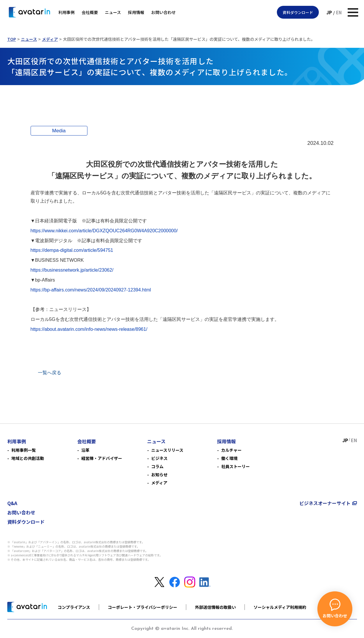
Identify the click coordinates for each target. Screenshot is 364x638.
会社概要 (90, 12)
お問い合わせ (163, 12)
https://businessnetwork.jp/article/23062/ (72, 270)
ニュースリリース (167, 450)
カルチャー (231, 450)
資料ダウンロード (298, 12)
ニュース (113, 12)
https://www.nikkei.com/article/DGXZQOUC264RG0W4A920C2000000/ (104, 231)
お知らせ (159, 474)
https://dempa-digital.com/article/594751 (72, 250)
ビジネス (159, 458)
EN (339, 12)
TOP (12, 39)
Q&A (12, 503)
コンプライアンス (74, 607)
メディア (50, 39)
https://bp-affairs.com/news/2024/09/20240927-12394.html (91, 290)
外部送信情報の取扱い (215, 607)
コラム (157, 466)
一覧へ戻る (50, 373)
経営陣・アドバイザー (102, 458)
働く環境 (229, 458)
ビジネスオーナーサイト (325, 503)
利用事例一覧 (24, 450)
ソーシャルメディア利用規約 (280, 607)
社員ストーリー (235, 466)
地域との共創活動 (28, 458)
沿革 (85, 450)
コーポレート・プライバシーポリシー (143, 607)
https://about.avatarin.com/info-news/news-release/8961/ (89, 329)
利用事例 (66, 12)
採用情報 (136, 12)
